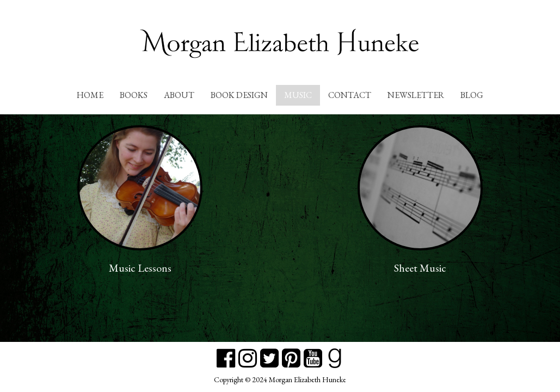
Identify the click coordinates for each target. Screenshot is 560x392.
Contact (350, 95)
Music (298, 95)
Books (134, 95)
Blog (472, 95)
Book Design (239, 95)
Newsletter (416, 95)
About (179, 95)
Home (90, 95)
